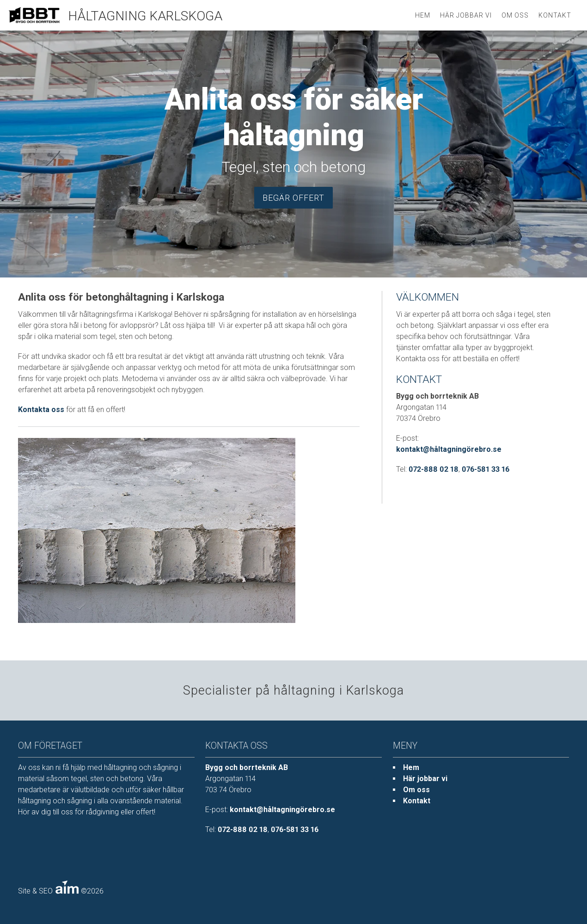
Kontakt (555, 15)
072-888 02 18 (434, 469)
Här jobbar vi (466, 15)
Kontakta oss (41, 410)
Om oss (515, 15)
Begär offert (293, 198)
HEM (423, 15)
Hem (411, 767)
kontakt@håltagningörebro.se (449, 449)
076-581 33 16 (486, 469)
